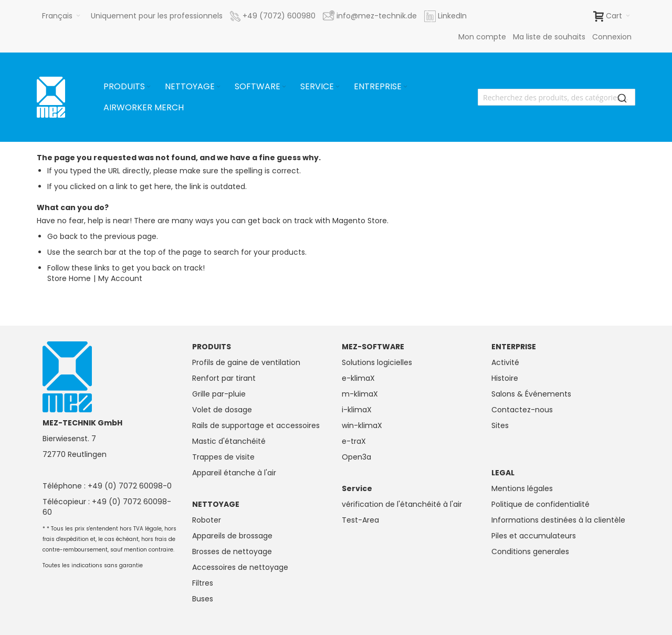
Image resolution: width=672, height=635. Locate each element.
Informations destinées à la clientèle (558, 520)
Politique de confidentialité (540, 504)
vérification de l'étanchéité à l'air (402, 504)
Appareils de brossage (232, 536)
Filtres (203, 583)
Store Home (69, 278)
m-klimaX (360, 394)
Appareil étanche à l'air (234, 473)
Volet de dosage (222, 410)
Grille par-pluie (219, 394)
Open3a (356, 457)
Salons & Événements (531, 394)
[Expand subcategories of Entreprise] (405, 87)
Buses (203, 599)
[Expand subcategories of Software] (284, 87)
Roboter (207, 520)
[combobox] (556, 97)
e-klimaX (358, 378)
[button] (61, 16)
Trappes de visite (223, 457)
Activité (505, 362)
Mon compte (482, 37)
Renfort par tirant (224, 378)
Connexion (612, 37)
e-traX (354, 441)
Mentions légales (522, 488)
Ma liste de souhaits (549, 37)
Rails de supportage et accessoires (256, 425)
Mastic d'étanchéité (229, 441)
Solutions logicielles (377, 362)
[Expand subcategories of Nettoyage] (218, 87)
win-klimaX (362, 425)
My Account (120, 278)
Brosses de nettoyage (232, 551)
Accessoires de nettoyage (240, 567)
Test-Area (360, 520)
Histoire (505, 378)
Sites (500, 425)
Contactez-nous (522, 410)
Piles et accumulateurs (534, 536)
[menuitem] (128, 87)
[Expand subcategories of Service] (338, 87)
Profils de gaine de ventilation (246, 362)
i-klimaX (357, 410)
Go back (62, 236)
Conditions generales (530, 551)
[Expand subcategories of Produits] (149, 87)
